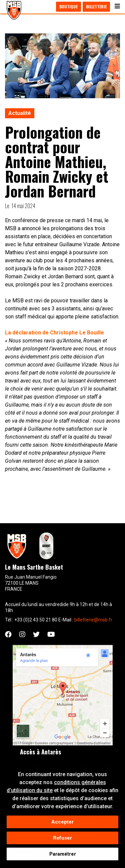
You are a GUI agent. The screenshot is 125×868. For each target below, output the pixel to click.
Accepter (62, 824)
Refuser (62, 840)
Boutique (68, 7)
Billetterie (96, 7)
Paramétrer (63, 856)
